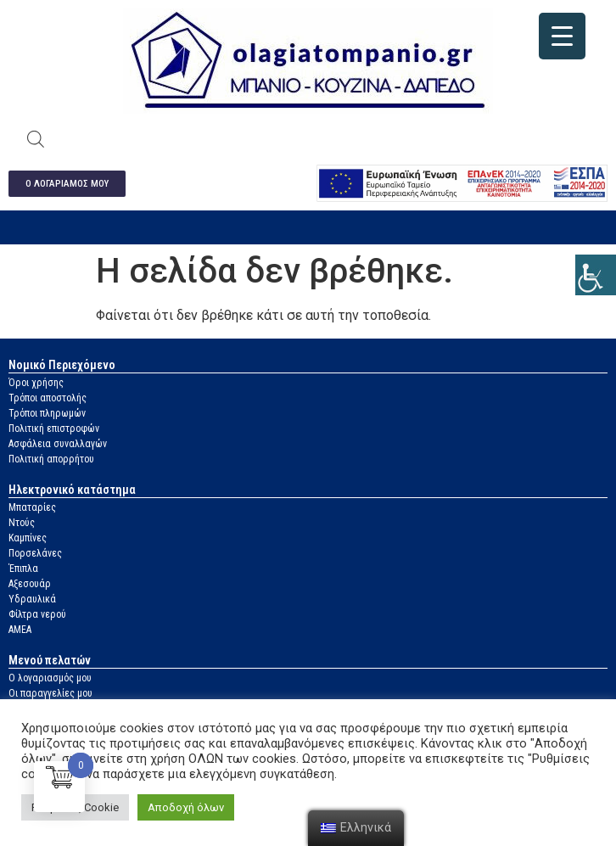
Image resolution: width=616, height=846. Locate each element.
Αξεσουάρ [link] (30, 584)
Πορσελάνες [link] (35, 553)
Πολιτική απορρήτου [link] (51, 459)
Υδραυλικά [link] (32, 599)
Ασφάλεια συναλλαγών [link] (58, 444)
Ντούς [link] (22, 523)
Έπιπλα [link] (23, 569)
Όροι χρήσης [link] (36, 383)
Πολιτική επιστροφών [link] (54, 429)
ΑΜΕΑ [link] (20, 630)
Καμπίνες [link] (28, 538)
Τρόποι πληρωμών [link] (47, 413)
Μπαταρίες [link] (32, 507)
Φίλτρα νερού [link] (37, 614)
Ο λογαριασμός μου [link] (50, 678)
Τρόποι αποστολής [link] (48, 398)
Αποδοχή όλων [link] (186, 807)
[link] (596, 275)
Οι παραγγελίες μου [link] (50, 693)
